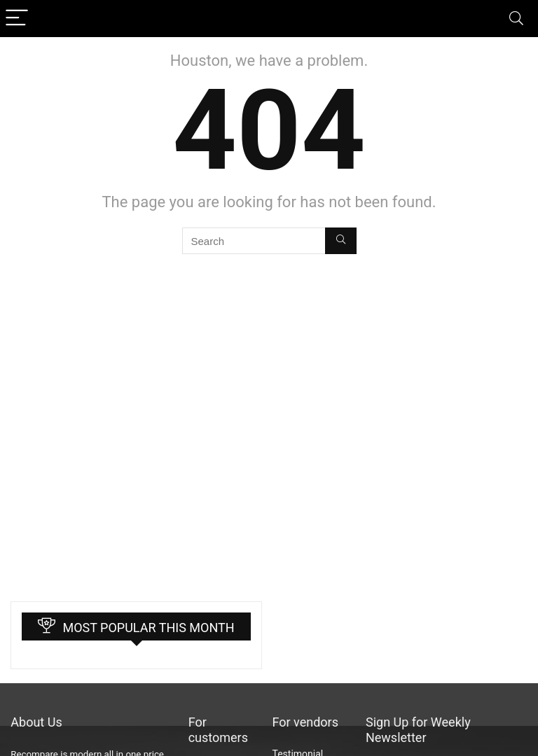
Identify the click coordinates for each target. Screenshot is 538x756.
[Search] (516, 19)
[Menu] (17, 19)
